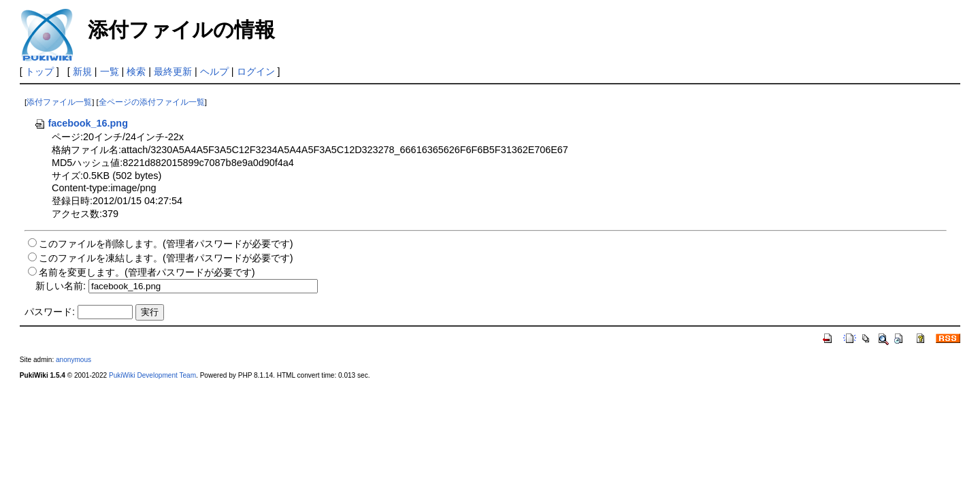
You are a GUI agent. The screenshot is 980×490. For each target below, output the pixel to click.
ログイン (256, 71)
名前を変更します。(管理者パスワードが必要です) (147, 272)
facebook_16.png (81, 123)
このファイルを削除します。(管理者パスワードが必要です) (166, 244)
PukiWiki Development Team (152, 375)
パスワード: (50, 312)
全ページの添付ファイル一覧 (152, 102)
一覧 (110, 71)
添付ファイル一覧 (59, 102)
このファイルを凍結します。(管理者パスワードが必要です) (166, 258)
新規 (82, 71)
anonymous (73, 360)
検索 (136, 71)
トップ (39, 71)
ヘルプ (214, 71)
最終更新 (173, 71)
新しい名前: (61, 286)
